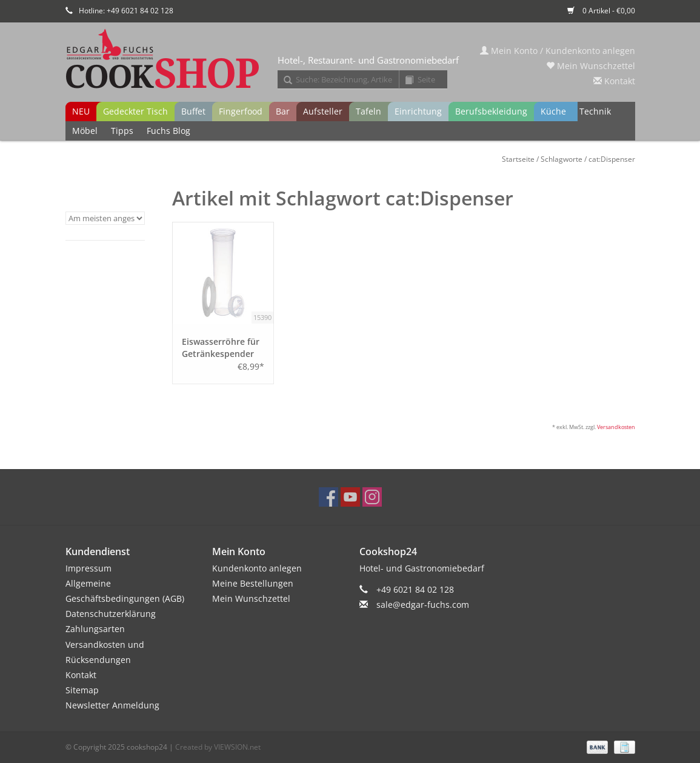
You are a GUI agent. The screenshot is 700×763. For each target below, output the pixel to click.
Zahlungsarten (95, 629)
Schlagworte (562, 159)
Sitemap (82, 690)
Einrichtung (418, 111)
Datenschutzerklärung (111, 614)
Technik (595, 111)
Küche (553, 111)
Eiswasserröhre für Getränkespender (221, 348)
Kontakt (614, 81)
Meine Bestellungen (253, 583)
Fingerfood (241, 111)
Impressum (88, 568)
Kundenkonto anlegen (257, 568)
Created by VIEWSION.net (218, 747)
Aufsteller (323, 111)
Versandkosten (616, 427)
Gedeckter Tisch (135, 111)
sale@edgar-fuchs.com (423, 605)
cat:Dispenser (612, 159)
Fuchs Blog (168, 131)
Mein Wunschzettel (591, 66)
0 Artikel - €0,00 (601, 11)
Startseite (518, 159)
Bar (283, 111)
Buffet (193, 111)
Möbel (85, 131)
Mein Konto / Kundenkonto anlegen (558, 51)
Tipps (122, 131)
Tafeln (368, 111)
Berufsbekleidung (491, 111)
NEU (81, 111)
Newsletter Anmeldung (112, 705)
